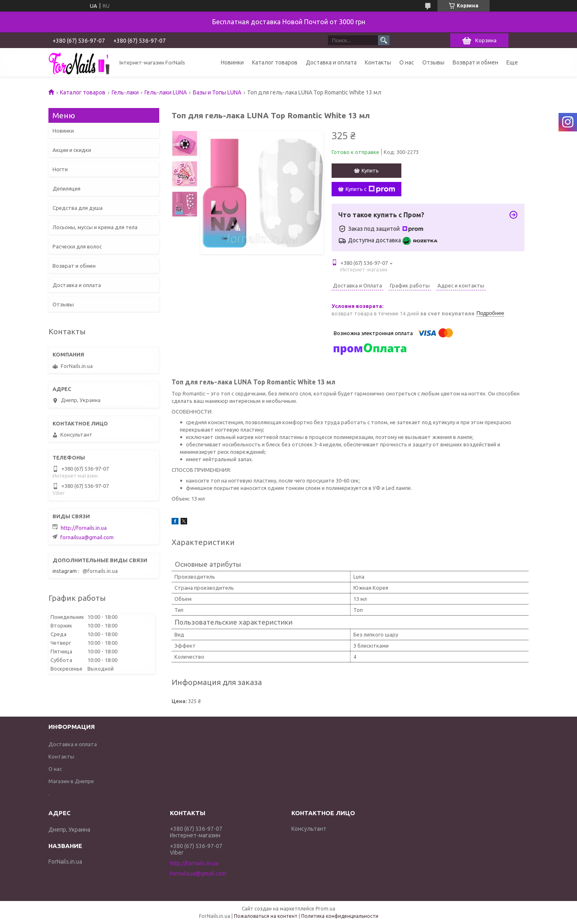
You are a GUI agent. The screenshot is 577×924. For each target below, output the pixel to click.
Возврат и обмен (475, 62)
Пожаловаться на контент (266, 916)
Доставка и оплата (331, 62)
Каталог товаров (275, 62)
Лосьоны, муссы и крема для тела (95, 227)
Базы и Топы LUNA (217, 92)
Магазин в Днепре (71, 781)
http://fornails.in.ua (84, 528)
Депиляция (66, 188)
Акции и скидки (72, 150)
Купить (370, 170)
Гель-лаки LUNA (166, 92)
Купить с (370, 189)
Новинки (232, 62)
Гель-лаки (125, 92)
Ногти (60, 169)
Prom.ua (325, 909)
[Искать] (384, 40)
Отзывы (433, 62)
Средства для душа (78, 208)
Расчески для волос (77, 246)
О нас (407, 62)
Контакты (378, 62)
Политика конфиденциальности (340, 916)
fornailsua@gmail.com (87, 537)
